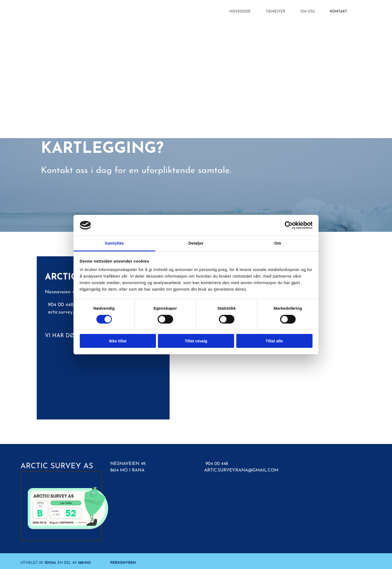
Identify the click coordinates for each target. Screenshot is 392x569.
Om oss (308, 12)
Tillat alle (274, 341)
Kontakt (339, 12)
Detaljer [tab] (196, 243)
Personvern (123, 563)
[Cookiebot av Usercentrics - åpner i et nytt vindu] (289, 225)
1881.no (85, 563)
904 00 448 (217, 464)
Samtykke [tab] (114, 243)
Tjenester (275, 12)
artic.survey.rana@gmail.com (241, 470)
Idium (50, 563)
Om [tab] (278, 243)
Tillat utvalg (196, 341)
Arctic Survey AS (57, 466)
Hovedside (240, 12)
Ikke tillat (118, 341)
